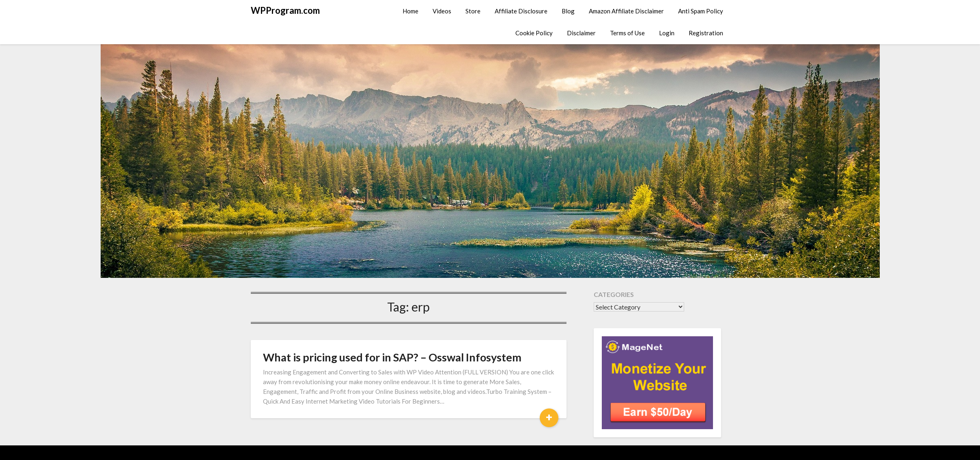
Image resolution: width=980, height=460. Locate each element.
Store (473, 11)
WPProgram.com (285, 10)
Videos (442, 11)
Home (410, 11)
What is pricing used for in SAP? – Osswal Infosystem (392, 357)
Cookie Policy (534, 33)
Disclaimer (581, 33)
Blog (568, 11)
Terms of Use (627, 33)
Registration (706, 33)
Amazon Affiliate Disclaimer (626, 11)
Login (667, 33)
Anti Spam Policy (701, 11)
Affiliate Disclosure (521, 11)
